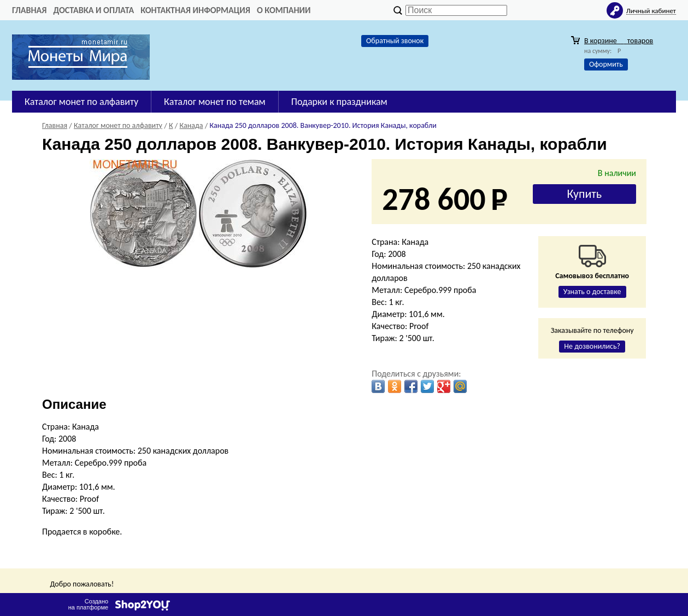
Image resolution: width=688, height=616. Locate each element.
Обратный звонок (395, 41)
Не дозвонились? (592, 346)
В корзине (619, 41)
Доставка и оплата (93, 10)
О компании (284, 10)
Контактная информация (195, 10)
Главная (29, 10)
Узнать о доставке (592, 292)
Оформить (606, 64)
